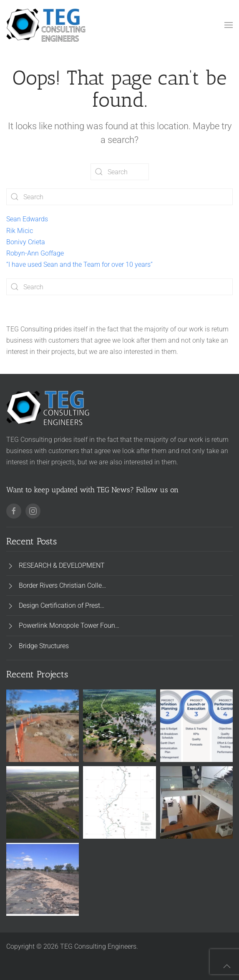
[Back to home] (46, 25)
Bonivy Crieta (26, 242)
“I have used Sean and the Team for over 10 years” (79, 264)
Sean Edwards (27, 219)
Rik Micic (20, 231)
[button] (229, 25)
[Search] (120, 172)
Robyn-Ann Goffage (35, 253)
